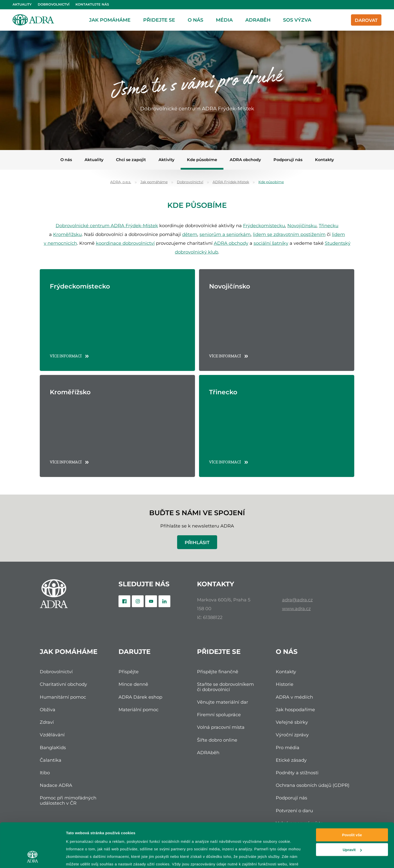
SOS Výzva (297, 20)
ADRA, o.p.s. (121, 182)
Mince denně (133, 684)
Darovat (366, 20)
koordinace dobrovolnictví (125, 243)
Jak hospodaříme (295, 710)
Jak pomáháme (110, 20)
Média (224, 20)
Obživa (48, 710)
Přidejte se (159, 20)
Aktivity (166, 160)
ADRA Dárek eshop (140, 697)
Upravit (352, 812)
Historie (285, 684)
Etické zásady (291, 760)
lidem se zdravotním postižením (289, 234)
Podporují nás (288, 160)
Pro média (288, 748)
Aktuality (22, 4)
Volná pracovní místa (221, 727)
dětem (190, 234)
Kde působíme (202, 160)
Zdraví (47, 722)
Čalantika (51, 760)
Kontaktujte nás (92, 4)
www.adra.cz (296, 609)
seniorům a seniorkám (225, 234)
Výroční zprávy (292, 735)
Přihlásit (197, 542)
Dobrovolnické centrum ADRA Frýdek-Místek (107, 226)
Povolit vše (352, 797)
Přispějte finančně (218, 672)
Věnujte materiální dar (223, 702)
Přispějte (129, 672)
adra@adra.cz (297, 600)
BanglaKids (53, 748)
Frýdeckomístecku (264, 226)
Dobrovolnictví (54, 4)
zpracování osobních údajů (152, 833)
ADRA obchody (245, 160)
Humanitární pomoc (63, 697)
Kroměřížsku (67, 234)
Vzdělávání (52, 735)
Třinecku (329, 226)
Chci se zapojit (131, 160)
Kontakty (324, 160)
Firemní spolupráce (219, 715)
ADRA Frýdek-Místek (231, 182)
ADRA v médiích (294, 697)
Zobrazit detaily (80, 858)
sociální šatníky (271, 243)
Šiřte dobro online (217, 740)
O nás (195, 20)
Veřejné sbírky (292, 722)
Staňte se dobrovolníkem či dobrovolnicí (225, 687)
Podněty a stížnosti (297, 773)
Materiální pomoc (139, 710)
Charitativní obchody (63, 684)
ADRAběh (258, 20)
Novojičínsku (302, 226)
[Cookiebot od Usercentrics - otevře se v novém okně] (33, 858)
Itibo (45, 773)
